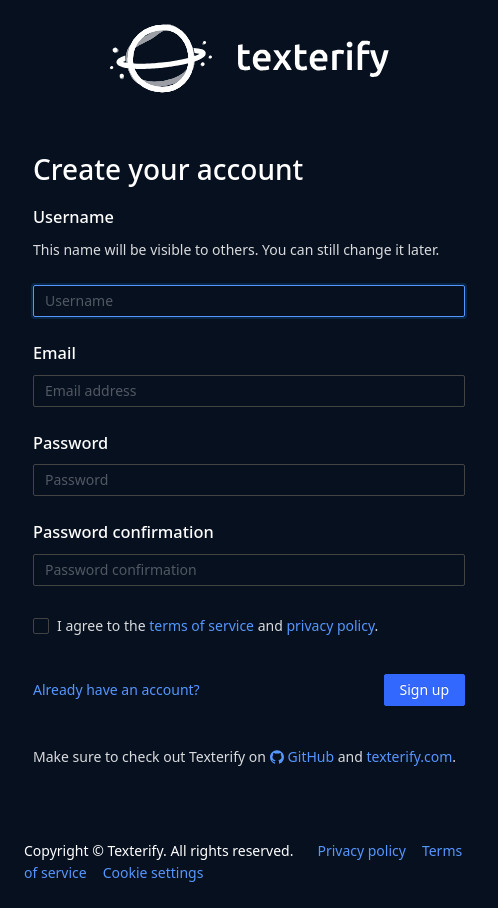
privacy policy (330, 625)
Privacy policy (361, 850)
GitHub (302, 756)
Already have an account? (116, 689)
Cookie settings (153, 872)
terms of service (201, 625)
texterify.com (409, 756)
